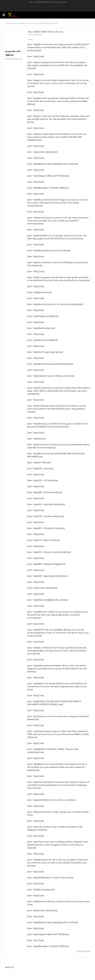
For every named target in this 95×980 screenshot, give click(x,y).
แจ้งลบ (30, 39)
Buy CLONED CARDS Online (45, 23)
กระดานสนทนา (12, 23)
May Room (26, 23)
